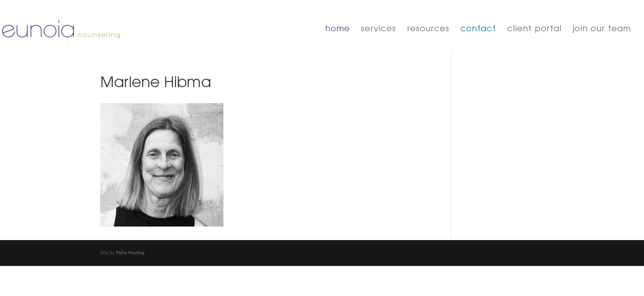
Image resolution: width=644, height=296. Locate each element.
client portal (534, 30)
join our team (602, 30)
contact (478, 30)
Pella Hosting (130, 253)
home (338, 30)
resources (428, 30)
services (378, 30)
